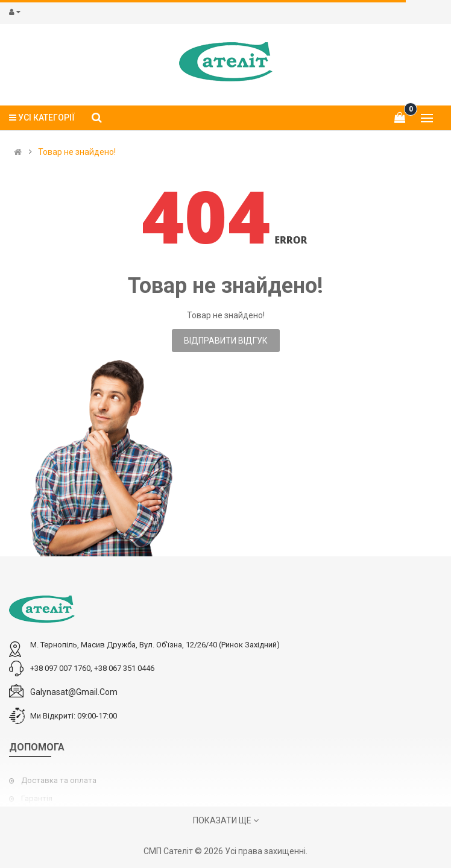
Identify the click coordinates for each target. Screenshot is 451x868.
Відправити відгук (226, 341)
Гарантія (37, 798)
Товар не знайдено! (77, 152)
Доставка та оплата (59, 780)
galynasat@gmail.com (74, 692)
